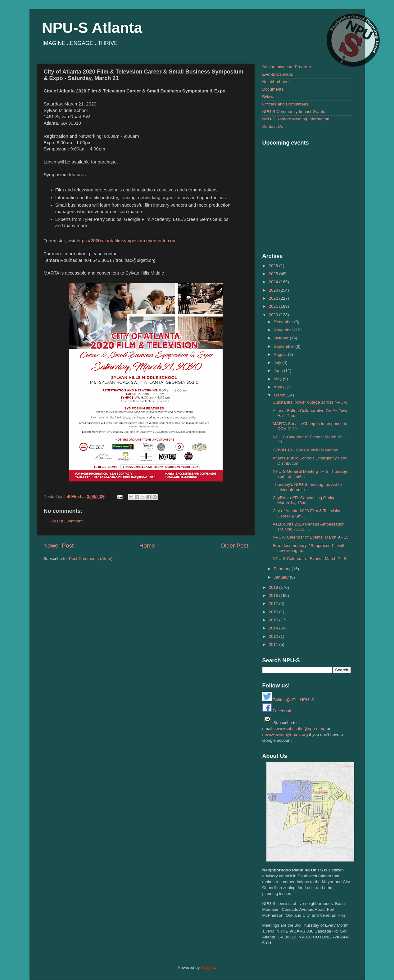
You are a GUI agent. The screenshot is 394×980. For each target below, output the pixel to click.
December (284, 322)
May (278, 379)
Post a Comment (67, 521)
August (281, 354)
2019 (274, 587)
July (278, 362)
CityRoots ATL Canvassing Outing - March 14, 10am (305, 500)
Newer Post (59, 546)
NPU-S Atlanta (92, 28)
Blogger (208, 967)
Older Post (234, 546)
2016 (274, 612)
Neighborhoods (277, 82)
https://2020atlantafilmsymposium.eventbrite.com (127, 241)
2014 (274, 628)
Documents (273, 89)
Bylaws (269, 97)
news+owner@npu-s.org (285, 734)
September (285, 346)
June (279, 371)
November (284, 330)
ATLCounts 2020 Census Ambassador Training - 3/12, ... (308, 527)
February (283, 569)
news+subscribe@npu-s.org (300, 729)
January (282, 577)
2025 (274, 274)
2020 (274, 315)
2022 (274, 298)
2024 (274, 282)
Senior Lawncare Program (287, 67)
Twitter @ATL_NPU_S (288, 700)
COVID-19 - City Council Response (305, 450)
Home (147, 546)
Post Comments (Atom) (91, 559)
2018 (274, 595)
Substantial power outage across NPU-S (310, 402)
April (279, 387)
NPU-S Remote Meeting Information (296, 119)
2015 (274, 620)
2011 (274, 644)
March (280, 395)
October (282, 338)
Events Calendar (278, 74)
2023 (274, 290)
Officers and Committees (285, 104)
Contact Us (273, 126)
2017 (274, 604)
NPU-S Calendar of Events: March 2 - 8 (309, 559)
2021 (274, 306)
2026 (274, 266)
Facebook (277, 711)
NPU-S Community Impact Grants (294, 112)
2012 (274, 636)
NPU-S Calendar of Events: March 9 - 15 (310, 537)
